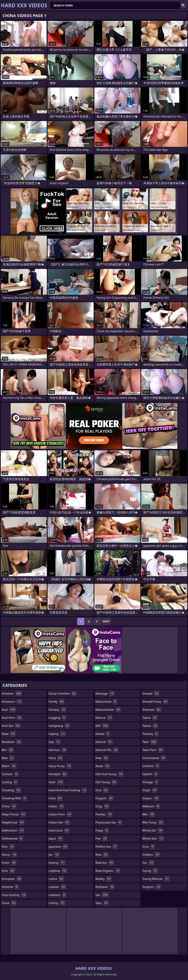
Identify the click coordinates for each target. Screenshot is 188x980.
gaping (57, 734)
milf (102, 726)
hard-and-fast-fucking (68, 790)
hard (56, 782)
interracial (59, 830)
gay (55, 742)
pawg (102, 830)
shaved (151, 694)
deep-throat (14, 814)
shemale (152, 710)
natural (104, 742)
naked (103, 734)
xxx (148, 863)
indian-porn (60, 814)
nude (103, 766)
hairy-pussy (60, 766)
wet (149, 814)
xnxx (149, 847)
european (12, 879)
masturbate (106, 702)
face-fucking (14, 895)
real (102, 855)
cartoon (10, 774)
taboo (150, 718)
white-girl (153, 830)
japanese (58, 847)
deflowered (12, 839)
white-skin (153, 839)
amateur (12, 694)
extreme (10, 887)
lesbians (57, 895)
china (9, 806)
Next (106, 621)
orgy (102, 806)
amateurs (12, 702)
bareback (11, 742)
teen (150, 742)
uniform (151, 766)
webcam (151, 806)
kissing (57, 863)
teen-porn (153, 750)
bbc (8, 750)
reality (104, 879)
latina (56, 879)
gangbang (59, 726)
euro (8, 871)
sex (102, 895)
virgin (150, 790)
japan (56, 839)
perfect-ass (107, 847)
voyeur (151, 798)
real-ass (105, 863)
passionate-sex (109, 822)
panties (104, 814)
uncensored (154, 758)
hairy (56, 758)
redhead (105, 887)
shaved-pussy (155, 702)
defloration (13, 830)
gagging (57, 718)
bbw (8, 758)
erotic (9, 863)
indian (57, 806)
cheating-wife (14, 798)
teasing (151, 734)
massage (105, 694)
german (58, 750)
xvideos (151, 855)
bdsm (9, 766)
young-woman (156, 879)
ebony (9, 855)
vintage (151, 782)
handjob (58, 774)
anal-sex (11, 726)
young (150, 871)
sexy (102, 903)
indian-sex (59, 822)
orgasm (104, 798)
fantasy (57, 710)
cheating (11, 790)
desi (8, 847)
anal (9, 710)
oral (102, 790)
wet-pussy (153, 822)
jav (54, 855)
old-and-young (109, 774)
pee (101, 839)
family (57, 702)
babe (9, 734)
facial (9, 903)
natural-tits (107, 750)
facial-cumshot (63, 694)
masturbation (108, 710)
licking (57, 903)
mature (104, 718)
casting (10, 782)
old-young (106, 782)
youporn (152, 887)
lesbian (57, 887)
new (102, 758)
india (56, 798)
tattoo (150, 726)
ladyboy (58, 871)
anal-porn (12, 718)
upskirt (150, 774)
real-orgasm (108, 871)
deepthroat (13, 822)
